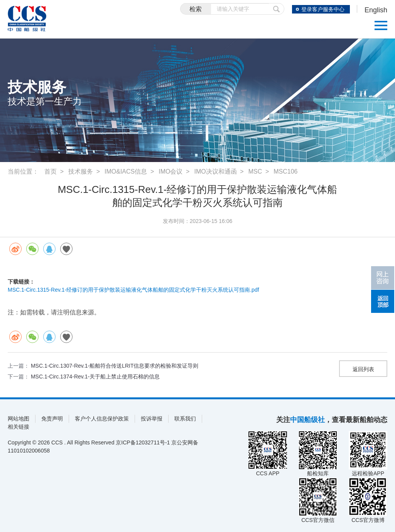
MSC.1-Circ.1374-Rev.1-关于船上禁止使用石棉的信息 (95, 377)
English (376, 10)
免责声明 (52, 419)
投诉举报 (152, 419)
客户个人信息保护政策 (102, 419)
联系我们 (185, 419)
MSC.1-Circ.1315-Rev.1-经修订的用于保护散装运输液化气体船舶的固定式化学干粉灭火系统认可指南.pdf (133, 290)
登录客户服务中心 (323, 9)
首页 (51, 171)
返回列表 (363, 369)
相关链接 (19, 427)
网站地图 (19, 419)
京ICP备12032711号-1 (143, 442)
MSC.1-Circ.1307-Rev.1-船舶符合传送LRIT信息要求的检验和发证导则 (115, 366)
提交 (277, 9)
